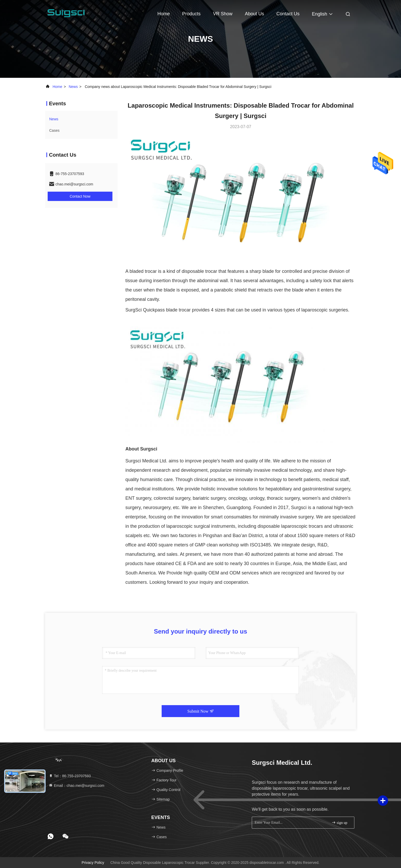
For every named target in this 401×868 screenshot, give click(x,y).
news (73, 87)
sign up (339, 822)
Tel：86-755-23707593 (70, 776)
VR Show (223, 14)
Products (191, 14)
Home (163, 14)
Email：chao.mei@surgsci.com (77, 786)
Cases (54, 130)
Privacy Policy (93, 863)
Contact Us (288, 14)
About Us (254, 14)
